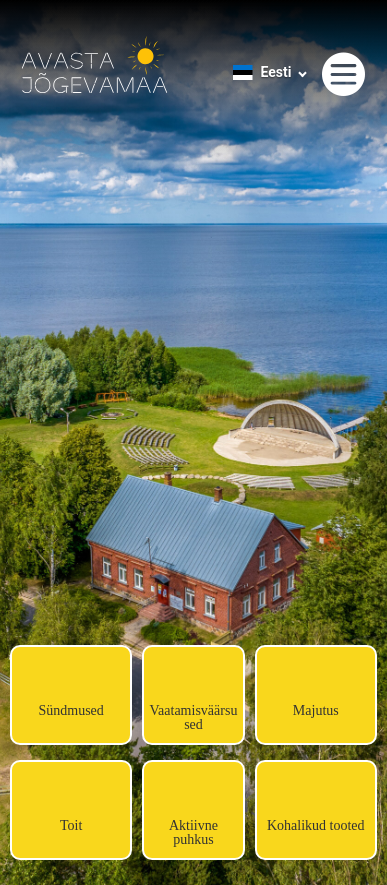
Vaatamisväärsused (194, 717)
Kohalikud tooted (316, 825)
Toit (71, 825)
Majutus (316, 710)
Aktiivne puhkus (193, 832)
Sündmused (70, 710)
